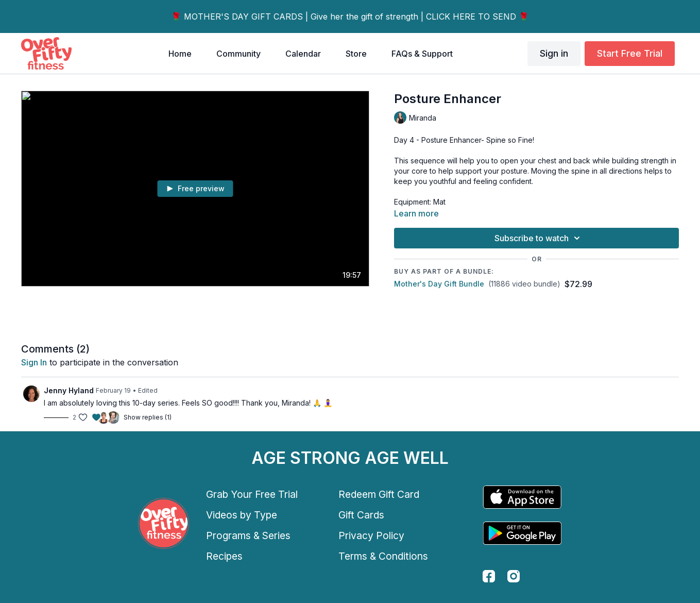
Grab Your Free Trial (252, 494)
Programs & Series (248, 535)
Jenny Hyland (69, 390)
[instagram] (514, 576)
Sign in (554, 53)
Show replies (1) (148, 417)
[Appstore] (522, 497)
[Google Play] (522, 533)
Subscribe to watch (539, 238)
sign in (34, 362)
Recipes (224, 556)
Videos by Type (242, 515)
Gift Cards (361, 515)
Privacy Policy (371, 535)
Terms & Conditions (383, 556)
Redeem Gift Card (379, 494)
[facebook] (489, 576)
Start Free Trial (630, 53)
